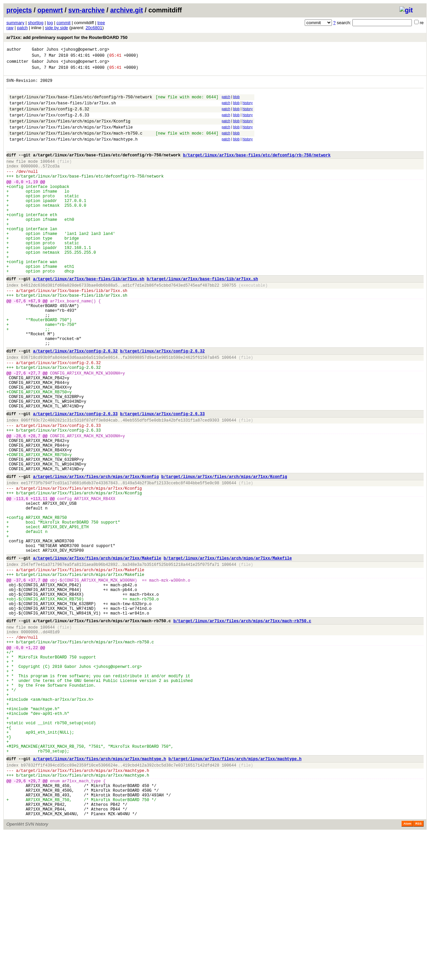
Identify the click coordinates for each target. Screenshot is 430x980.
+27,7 (34, 432)
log (50, 23)
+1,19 (32, 203)
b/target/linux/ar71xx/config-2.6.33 (162, 481)
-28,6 (20, 507)
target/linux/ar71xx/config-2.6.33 (49, 125)
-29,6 (20, 921)
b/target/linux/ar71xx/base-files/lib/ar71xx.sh (202, 320)
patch (23, 28)
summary (15, 23)
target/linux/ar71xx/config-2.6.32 (49, 118)
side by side (57, 28)
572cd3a (51, 184)
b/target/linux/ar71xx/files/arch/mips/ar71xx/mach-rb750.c (242, 728)
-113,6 (21, 582)
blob (236, 103)
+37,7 (34, 680)
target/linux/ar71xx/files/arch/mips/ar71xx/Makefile (71, 139)
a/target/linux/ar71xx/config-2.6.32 (75, 406)
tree (101, 23)
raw (10, 28)
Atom (407, 971)
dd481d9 (51, 742)
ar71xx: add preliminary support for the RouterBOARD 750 (67, 37)
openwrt (50, 10)
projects (19, 10)
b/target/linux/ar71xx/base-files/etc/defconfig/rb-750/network (257, 171)
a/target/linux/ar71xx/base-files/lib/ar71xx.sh (89, 320)
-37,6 (20, 680)
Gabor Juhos (45, 50)
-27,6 (20, 432)
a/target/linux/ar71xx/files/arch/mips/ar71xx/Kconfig (96, 556)
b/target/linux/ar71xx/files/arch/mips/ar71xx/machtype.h (235, 895)
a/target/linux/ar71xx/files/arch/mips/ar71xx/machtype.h (99, 895)
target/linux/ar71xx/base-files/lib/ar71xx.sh (63, 111)
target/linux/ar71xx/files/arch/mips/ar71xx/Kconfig (70, 132)
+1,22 (32, 760)
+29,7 (34, 921)
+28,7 (34, 507)
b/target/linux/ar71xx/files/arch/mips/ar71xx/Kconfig (224, 556)
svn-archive (86, 10)
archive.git (127, 10)
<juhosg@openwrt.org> (85, 50)
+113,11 (39, 582)
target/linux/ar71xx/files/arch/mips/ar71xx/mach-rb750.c (76, 146)
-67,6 (20, 346)
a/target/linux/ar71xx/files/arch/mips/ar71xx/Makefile (97, 654)
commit (63, 23)
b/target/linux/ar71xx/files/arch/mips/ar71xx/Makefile (228, 654)
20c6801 (94, 28)
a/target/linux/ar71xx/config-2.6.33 (75, 481)
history (248, 110)
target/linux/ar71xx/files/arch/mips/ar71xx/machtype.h (74, 153)
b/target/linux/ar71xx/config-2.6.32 (162, 406)
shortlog (36, 23)
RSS (418, 971)
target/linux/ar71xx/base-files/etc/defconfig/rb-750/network (81, 104)
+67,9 (34, 346)
